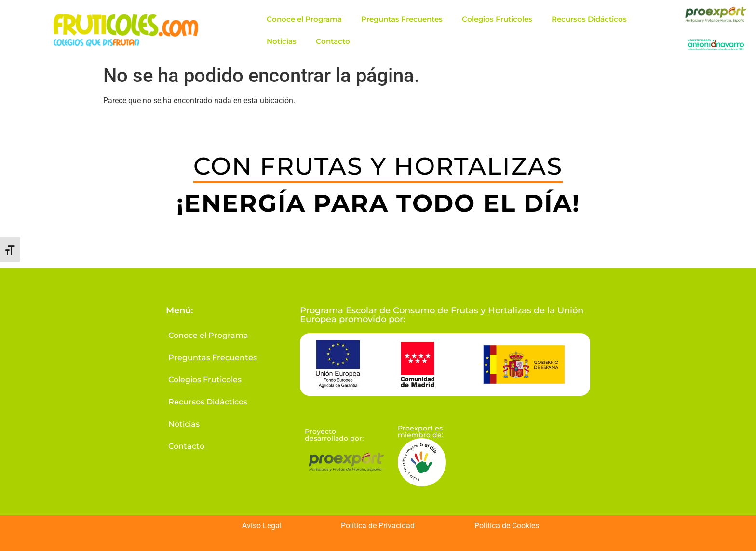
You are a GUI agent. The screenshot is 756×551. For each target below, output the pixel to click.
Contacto (333, 41)
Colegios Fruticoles (497, 19)
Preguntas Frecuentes (402, 19)
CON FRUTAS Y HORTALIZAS (378, 166)
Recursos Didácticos (589, 19)
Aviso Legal (262, 526)
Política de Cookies (507, 526)
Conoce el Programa (304, 19)
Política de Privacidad (378, 526)
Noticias (282, 41)
